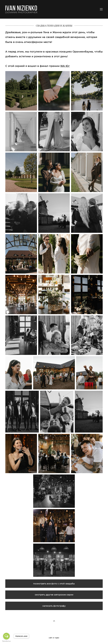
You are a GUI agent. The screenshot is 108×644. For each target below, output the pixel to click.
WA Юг (65, 66)
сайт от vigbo (54, 638)
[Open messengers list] (6, 636)
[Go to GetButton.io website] (6, 641)
